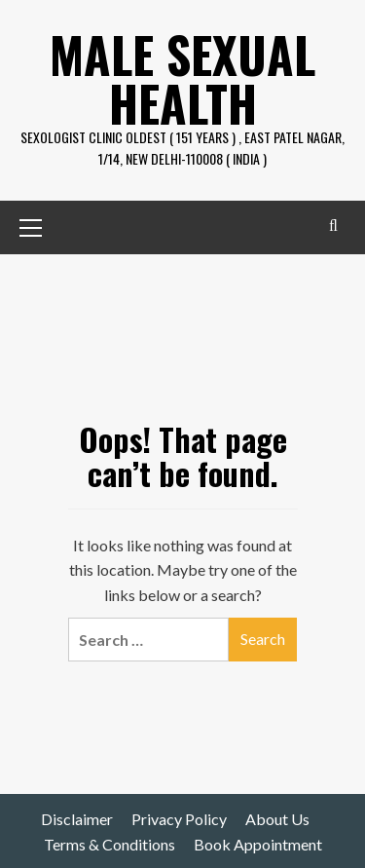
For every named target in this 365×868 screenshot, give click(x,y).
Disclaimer (77, 819)
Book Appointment (258, 844)
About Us (277, 819)
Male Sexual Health (182, 78)
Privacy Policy (179, 819)
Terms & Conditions (109, 844)
